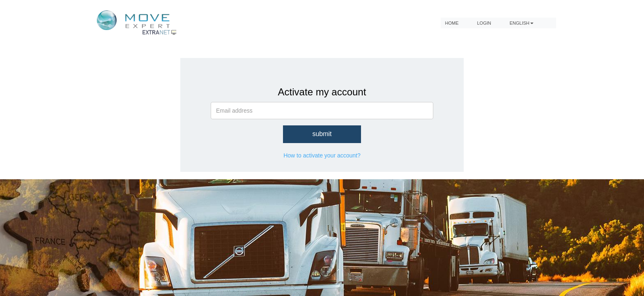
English (522, 23)
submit (322, 134)
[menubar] (498, 23)
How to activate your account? (322, 155)
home (452, 23)
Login (484, 23)
